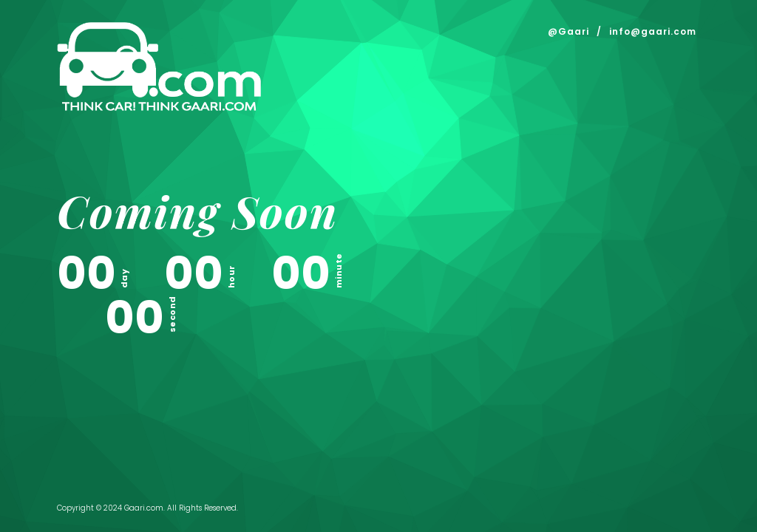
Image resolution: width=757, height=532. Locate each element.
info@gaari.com (653, 31)
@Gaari (568, 31)
